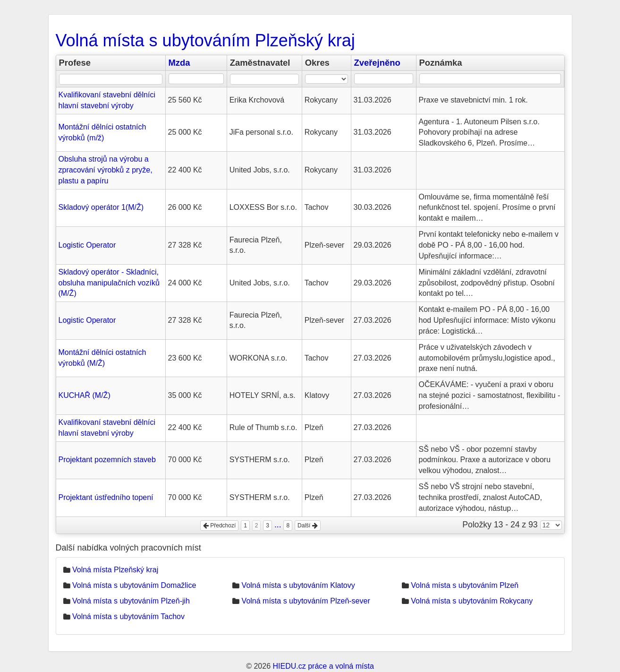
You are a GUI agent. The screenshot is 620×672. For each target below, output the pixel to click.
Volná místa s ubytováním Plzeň (465, 585)
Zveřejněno (377, 63)
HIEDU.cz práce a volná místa (323, 666)
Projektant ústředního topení (106, 497)
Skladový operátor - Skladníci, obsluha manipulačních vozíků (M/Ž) (109, 283)
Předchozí (219, 526)
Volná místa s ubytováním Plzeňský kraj (205, 40)
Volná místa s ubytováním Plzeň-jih (131, 601)
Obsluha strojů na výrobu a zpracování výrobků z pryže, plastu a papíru (106, 170)
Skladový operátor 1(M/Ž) (101, 207)
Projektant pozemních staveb (107, 460)
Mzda (179, 63)
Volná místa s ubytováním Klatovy (298, 585)
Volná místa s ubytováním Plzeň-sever (306, 601)
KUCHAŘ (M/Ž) (85, 395)
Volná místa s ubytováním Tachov (128, 616)
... (278, 525)
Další (308, 526)
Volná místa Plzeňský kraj (115, 570)
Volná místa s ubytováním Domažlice (134, 585)
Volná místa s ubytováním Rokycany (472, 601)
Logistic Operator (87, 245)
